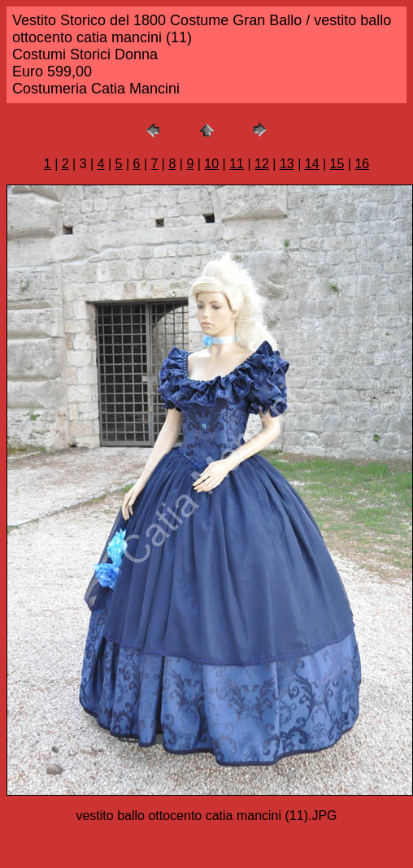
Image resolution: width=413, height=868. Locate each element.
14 (312, 164)
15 (337, 164)
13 (287, 164)
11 (237, 164)
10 (211, 164)
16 (362, 164)
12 (262, 164)
